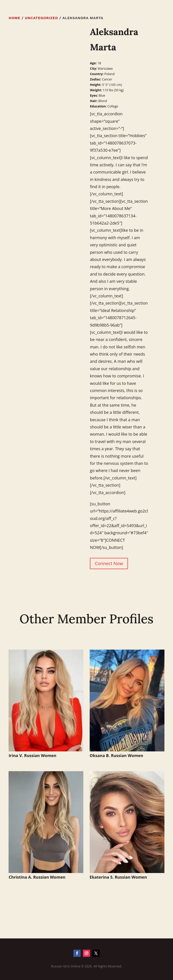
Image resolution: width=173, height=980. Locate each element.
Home (14, 18)
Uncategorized (41, 18)
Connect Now (109, 563)
